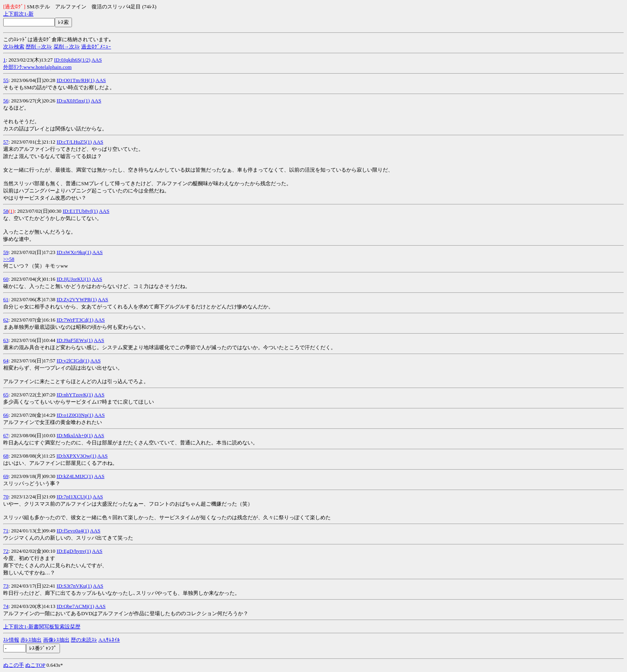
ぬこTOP (35, 665)
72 (6, 551)
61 (6, 299)
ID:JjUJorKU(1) (74, 279)
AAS (97, 60)
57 (6, 142)
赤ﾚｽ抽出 (31, 640)
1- (26, 14)
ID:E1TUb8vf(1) (80, 211)
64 (6, 361)
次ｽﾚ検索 (14, 47)
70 (6, 497)
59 (6, 252)
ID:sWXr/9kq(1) (74, 252)
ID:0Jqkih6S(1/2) (72, 60)
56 (6, 101)
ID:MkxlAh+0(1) (75, 435)
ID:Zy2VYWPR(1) (77, 299)
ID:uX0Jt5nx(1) (73, 101)
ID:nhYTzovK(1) (75, 395)
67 (6, 435)
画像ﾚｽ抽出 (56, 640)
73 (6, 586)
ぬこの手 (14, 665)
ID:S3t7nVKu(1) (74, 586)
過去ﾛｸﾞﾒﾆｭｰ (96, 47)
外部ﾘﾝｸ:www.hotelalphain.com (37, 67)
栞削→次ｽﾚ (67, 47)
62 (6, 320)
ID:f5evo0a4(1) (73, 531)
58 (6, 211)
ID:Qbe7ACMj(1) (76, 606)
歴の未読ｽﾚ (84, 640)
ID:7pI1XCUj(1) (74, 497)
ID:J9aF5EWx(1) (75, 340)
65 (6, 395)
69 (6, 476)
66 (6, 415)
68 (6, 456)
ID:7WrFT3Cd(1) (75, 320)
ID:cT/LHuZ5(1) (74, 142)
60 (6, 279)
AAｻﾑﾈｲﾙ (109, 640)
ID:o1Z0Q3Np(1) (75, 415)
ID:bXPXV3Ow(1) (76, 456)
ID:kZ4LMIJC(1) (75, 476)
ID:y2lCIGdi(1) (73, 361)
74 (6, 606)
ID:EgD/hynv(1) (74, 551)
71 (6, 531)
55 (6, 80)
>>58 (9, 259)
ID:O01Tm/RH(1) (76, 80)
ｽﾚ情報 (11, 640)
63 (6, 340)
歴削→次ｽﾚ (39, 47)
